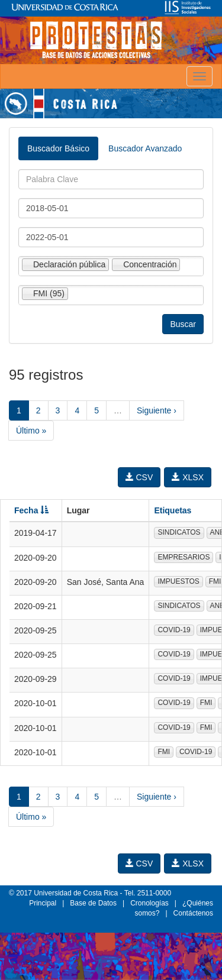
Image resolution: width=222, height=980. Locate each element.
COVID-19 (174, 630)
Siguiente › (157, 410)
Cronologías (149, 903)
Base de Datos (93, 903)
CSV (139, 477)
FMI (206, 703)
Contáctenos (193, 913)
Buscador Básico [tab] (58, 148)
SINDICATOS (179, 532)
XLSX (188, 477)
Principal (43, 903)
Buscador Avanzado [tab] (145, 148)
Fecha (31, 510)
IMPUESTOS (178, 581)
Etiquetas (173, 510)
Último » (31, 431)
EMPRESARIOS (184, 557)
